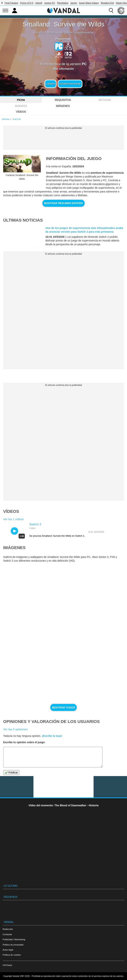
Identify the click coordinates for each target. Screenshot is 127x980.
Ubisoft (39, 3)
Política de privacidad (13, 945)
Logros (51, 84)
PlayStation (63, 3)
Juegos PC (50, 3)
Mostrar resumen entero (64, 203)
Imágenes (63, 106)
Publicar (11, 773)
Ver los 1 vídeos (14, 519)
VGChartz (7, 965)
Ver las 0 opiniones (15, 729)
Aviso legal (8, 950)
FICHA (21, 100)
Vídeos (21, 112)
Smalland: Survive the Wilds (63, 24)
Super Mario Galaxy (89, 3)
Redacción (8, 929)
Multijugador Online (60, 32)
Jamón (74, 3)
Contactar (7, 934)
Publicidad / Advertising (14, 939)
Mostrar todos (63, 708)
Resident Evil (107, 3)
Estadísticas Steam (70, 84)
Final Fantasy (11, 3)
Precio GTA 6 (27, 3)
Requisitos (63, 100)
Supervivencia (84, 32)
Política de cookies (12, 955)
